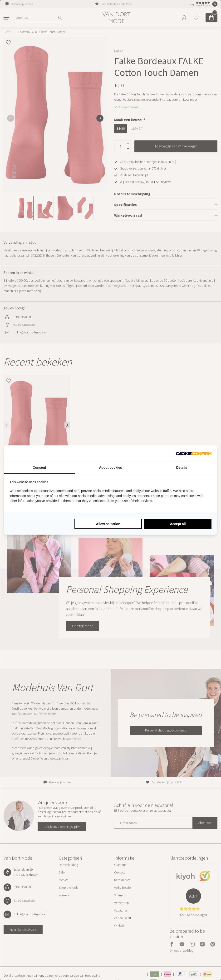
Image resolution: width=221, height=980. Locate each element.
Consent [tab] (39, 468)
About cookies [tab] (110, 468)
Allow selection (108, 524)
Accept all (178, 524)
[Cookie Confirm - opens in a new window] (194, 454)
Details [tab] (182, 468)
